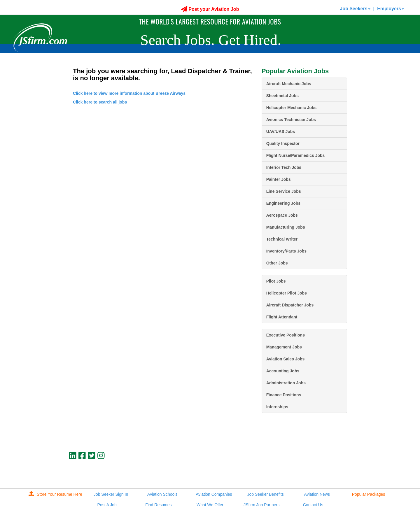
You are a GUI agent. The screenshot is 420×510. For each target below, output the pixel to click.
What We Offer (210, 505)
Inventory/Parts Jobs (287, 251)
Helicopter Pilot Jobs (287, 293)
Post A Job (107, 505)
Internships (277, 407)
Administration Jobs (286, 383)
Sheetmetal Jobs (282, 96)
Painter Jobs (279, 179)
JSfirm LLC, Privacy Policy (328, 475)
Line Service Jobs (284, 191)
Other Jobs (277, 263)
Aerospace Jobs (282, 215)
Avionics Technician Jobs (291, 120)
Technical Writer (282, 239)
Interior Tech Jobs (284, 167)
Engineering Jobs (283, 203)
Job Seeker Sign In (111, 494)
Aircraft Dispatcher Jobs (290, 305)
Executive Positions (286, 335)
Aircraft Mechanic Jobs (289, 84)
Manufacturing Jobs (286, 227)
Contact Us (313, 505)
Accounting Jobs (283, 371)
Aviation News (317, 494)
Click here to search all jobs (100, 102)
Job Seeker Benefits (265, 494)
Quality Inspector (283, 143)
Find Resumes (158, 505)
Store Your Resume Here (55, 494)
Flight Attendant (282, 317)
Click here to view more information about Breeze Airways (129, 93)
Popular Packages (369, 494)
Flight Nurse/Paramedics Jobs (296, 155)
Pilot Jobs (276, 281)
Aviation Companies (214, 494)
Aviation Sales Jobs (286, 359)
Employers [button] (391, 9)
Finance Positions (284, 395)
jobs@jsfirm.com (336, 470)
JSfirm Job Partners (261, 505)
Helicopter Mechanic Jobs (292, 108)
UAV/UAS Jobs (281, 132)
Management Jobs (284, 347)
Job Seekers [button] (355, 9)
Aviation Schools (162, 494)
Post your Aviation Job (210, 9)
